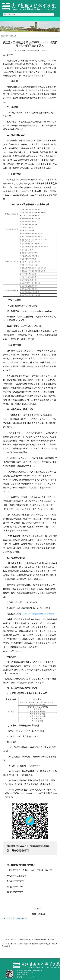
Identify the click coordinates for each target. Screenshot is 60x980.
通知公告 (13, 36)
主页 (7, 36)
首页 (2, 36)
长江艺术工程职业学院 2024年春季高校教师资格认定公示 (33, 940)
